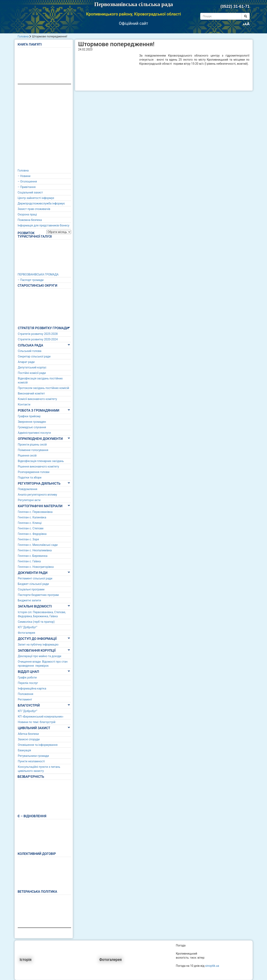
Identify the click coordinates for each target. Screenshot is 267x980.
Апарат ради (26, 362)
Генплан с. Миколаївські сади (38, 545)
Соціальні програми (31, 589)
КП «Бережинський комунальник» (41, 717)
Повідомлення (28, 489)
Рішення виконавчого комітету (38, 467)
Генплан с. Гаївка (29, 561)
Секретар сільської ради (34, 356)
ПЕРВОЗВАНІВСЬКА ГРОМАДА (38, 274)
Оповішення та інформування (38, 745)
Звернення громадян (32, 422)
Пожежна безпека (30, 220)
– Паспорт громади (31, 280)
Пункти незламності (31, 761)
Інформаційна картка (32, 688)
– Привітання (27, 187)
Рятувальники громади (34, 756)
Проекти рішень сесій (32, 445)
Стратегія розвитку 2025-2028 (38, 334)
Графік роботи (27, 677)
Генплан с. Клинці (30, 523)
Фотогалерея (27, 633)
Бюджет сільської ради (33, 584)
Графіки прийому (29, 416)
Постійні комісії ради (32, 373)
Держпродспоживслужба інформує (41, 203)
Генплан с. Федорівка (32, 534)
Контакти (24, 404)
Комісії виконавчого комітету (37, 399)
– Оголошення (27, 181)
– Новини (24, 176)
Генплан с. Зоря (29, 539)
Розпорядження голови (34, 472)
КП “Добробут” (28, 627)
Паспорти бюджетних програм (38, 595)
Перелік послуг (28, 683)
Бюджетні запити (30, 600)
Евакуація (25, 750)
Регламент (25, 699)
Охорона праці (27, 214)
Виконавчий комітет (31, 393)
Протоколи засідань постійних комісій (44, 388)
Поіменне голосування (33, 450)
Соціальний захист (30, 192)
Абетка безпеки (28, 734)
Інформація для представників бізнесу (44, 225)
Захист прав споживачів (34, 209)
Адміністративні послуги (34, 433)
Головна (23, 36)
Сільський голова (30, 351)
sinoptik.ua (212, 966)
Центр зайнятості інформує (36, 198)
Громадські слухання (32, 427)
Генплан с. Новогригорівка (36, 567)
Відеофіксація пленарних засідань (41, 461)
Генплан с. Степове (31, 528)
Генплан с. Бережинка (33, 556)
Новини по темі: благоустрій (37, 722)
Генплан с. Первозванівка (35, 512)
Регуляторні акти (29, 500)
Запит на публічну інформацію (38, 645)
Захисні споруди (29, 739)
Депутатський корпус (32, 367)
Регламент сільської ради (35, 578)
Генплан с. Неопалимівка (35, 550)
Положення (26, 694)
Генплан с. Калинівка (32, 517)
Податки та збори (30, 477)
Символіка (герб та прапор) (36, 622)
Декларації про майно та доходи (40, 656)
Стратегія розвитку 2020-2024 (38, 339)
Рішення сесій (27, 456)
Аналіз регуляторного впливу (38, 495)
